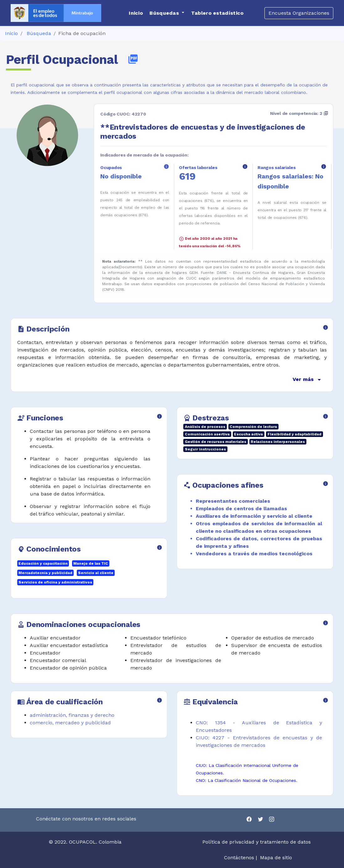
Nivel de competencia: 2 (299, 113)
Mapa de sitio (276, 858)
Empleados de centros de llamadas (241, 508)
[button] (167, 13)
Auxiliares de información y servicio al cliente (254, 516)
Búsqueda (39, 33)
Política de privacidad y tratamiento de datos (257, 842)
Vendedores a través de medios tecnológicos (254, 554)
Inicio (11, 33)
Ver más (308, 380)
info (166, 167)
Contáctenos (239, 858)
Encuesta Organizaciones (299, 13)
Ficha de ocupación (82, 33)
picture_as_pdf (133, 59)
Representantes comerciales (233, 501)
